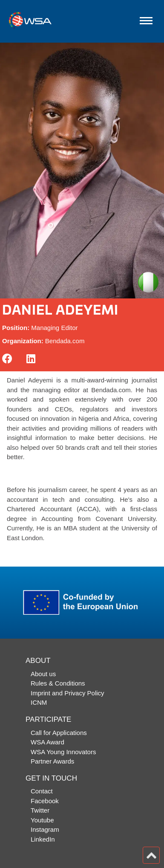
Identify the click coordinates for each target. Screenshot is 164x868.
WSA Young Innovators (63, 752)
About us (43, 674)
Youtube (42, 820)
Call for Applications (59, 733)
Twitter (40, 810)
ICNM (39, 702)
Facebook (45, 801)
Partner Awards (52, 761)
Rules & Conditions (58, 683)
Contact (42, 791)
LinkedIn (43, 839)
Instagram (45, 829)
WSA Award (47, 742)
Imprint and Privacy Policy (68, 693)
